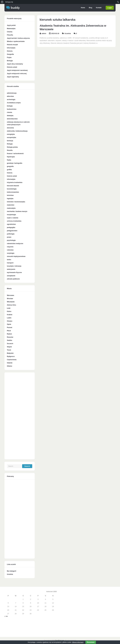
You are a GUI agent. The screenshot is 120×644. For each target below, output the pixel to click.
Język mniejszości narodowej (17, 70)
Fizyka (9, 57)
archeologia (11, 100)
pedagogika (11, 227)
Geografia (10, 54)
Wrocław (10, 299)
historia (10, 173)
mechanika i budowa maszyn (17, 211)
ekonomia (10, 128)
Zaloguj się (9, 2)
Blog (90, 8)
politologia (11, 234)
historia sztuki (12, 176)
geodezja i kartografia (15, 163)
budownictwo (12, 109)
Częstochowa (12, 360)
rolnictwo (10, 250)
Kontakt (98, 8)
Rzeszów (10, 337)
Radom (9, 334)
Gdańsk (10, 363)
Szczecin (10, 344)
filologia (10, 144)
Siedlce (10, 340)
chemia (9, 112)
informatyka (11, 179)
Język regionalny (13, 77)
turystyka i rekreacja (14, 266)
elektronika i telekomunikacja (17, 131)
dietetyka (10, 116)
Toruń (9, 350)
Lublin (9, 318)
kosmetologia (12, 189)
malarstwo (11, 205)
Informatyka (11, 48)
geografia (10, 166)
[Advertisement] (20, 417)
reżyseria (10, 247)
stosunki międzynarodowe (16, 256)
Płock (9, 331)
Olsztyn (10, 321)
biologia (10, 106)
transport (10, 263)
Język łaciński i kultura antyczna (18, 38)
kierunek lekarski (13, 186)
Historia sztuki (12, 67)
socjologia (11, 253)
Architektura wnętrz (14, 103)
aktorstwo (10, 96)
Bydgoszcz (11, 356)
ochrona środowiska (14, 221)
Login (110, 8)
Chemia (10, 32)
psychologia (11, 240)
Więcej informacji (78, 642)
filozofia (10, 150)
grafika (9, 170)
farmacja (10, 141)
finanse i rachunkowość (15, 154)
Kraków (10, 315)
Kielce (9, 311)
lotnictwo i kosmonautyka (16, 202)
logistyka (10, 199)
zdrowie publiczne (13, 279)
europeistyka (11, 137)
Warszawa (10, 295)
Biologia (10, 61)
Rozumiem (91, 642)
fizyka (9, 160)
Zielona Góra (11, 305)
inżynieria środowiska (15, 182)
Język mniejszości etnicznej (17, 74)
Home (83, 8)
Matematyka (11, 29)
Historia (10, 51)
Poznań (10, 328)
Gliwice (10, 366)
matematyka (11, 208)
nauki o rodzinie (13, 218)
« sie (6, 616)
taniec (9, 260)
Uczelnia (68, 34)
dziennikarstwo (12, 119)
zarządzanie (11, 276)
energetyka (11, 134)
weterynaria (11, 269)
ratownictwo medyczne (15, 244)
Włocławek (11, 302)
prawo (9, 237)
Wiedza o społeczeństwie (16, 41)
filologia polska (12, 147)
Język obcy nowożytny (15, 64)
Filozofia (10, 35)
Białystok (10, 353)
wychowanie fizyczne (14, 272)
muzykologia (11, 215)
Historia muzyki (12, 45)
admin (44, 34)
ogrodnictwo (11, 224)
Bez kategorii (12, 571)
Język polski (11, 25)
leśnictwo (10, 195)
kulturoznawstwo (13, 192)
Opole (9, 324)
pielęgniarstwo (12, 231)
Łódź (9, 308)
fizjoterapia (11, 157)
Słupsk (9, 347)
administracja (12, 93)
